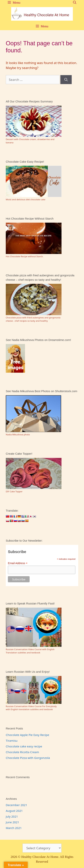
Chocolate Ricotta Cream (22, 752)
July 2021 (12, 816)
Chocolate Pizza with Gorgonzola (28, 758)
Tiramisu (12, 741)
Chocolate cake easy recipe (24, 746)
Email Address (18, 563)
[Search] (66, 80)
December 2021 (16, 805)
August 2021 (14, 811)
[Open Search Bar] (75, 3)
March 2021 (14, 828)
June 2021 (12, 822)
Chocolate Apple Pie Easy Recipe (27, 735)
